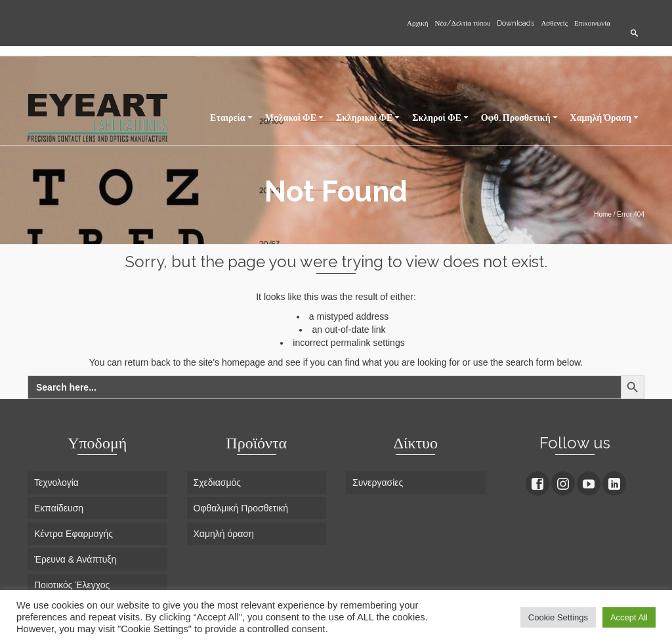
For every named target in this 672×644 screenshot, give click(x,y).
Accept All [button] (629, 617)
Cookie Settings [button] (558, 617)
